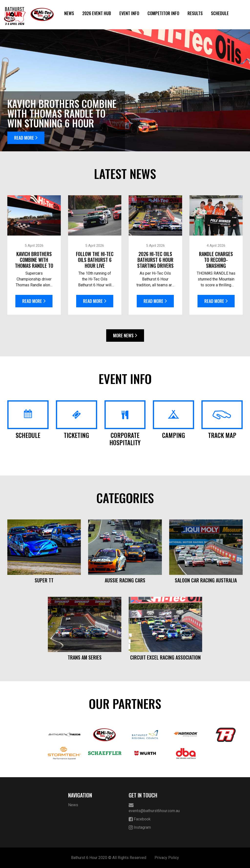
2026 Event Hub (97, 13)
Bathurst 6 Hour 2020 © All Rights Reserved (109, 858)
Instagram (140, 828)
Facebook (140, 819)
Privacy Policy (167, 858)
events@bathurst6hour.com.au (154, 808)
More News (125, 335)
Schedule (220, 13)
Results (195, 13)
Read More (26, 138)
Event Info (129, 13)
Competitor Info (163, 13)
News (69, 13)
